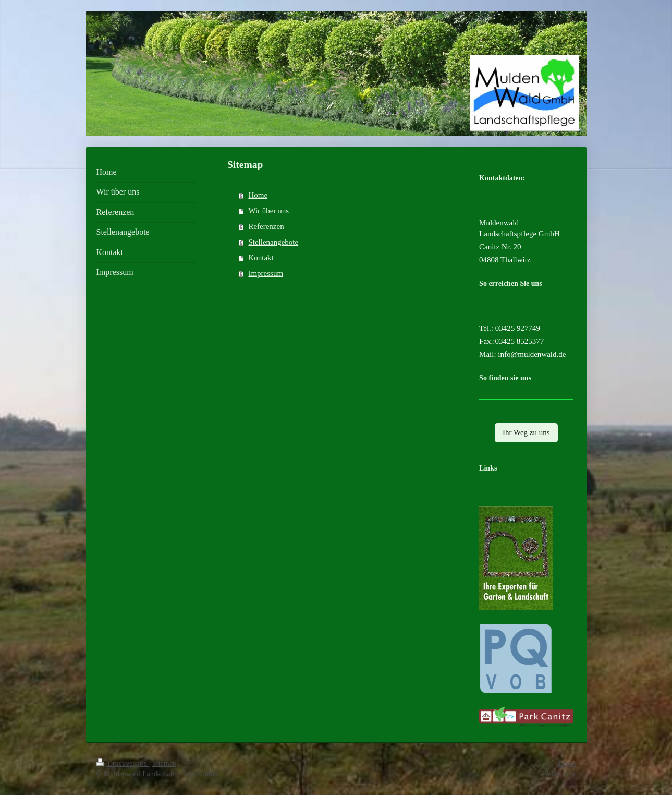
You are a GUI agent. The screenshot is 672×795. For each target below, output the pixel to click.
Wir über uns (268, 211)
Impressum (266, 273)
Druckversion (123, 763)
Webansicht (559, 774)
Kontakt (261, 258)
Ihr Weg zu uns (526, 432)
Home (258, 195)
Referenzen (266, 226)
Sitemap (164, 763)
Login (567, 763)
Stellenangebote (273, 242)
